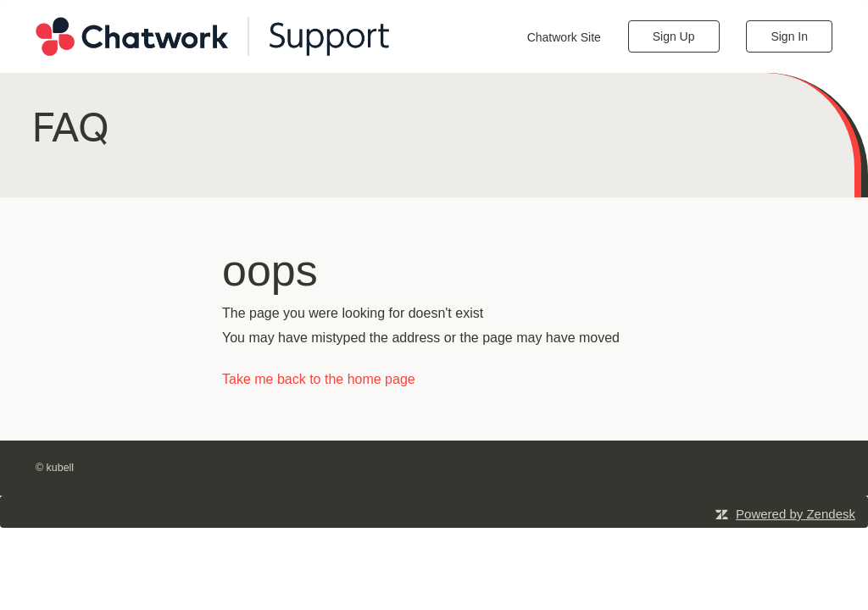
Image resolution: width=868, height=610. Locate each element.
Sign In (789, 36)
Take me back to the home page (319, 379)
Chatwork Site (564, 37)
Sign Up (674, 36)
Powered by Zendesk (796, 514)
